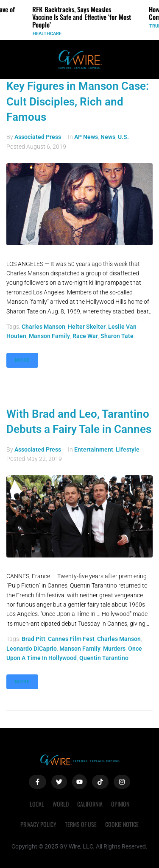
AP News (86, 137)
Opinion (120, 804)
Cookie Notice (122, 824)
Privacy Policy (38, 824)
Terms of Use (81, 824)
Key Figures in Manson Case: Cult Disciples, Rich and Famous (78, 101)
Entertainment (94, 449)
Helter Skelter (87, 327)
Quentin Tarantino (104, 658)
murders (114, 649)
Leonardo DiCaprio (32, 649)
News (108, 137)
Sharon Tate (117, 336)
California (90, 804)
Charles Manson (43, 327)
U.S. (123, 137)
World (61, 804)
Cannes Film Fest (71, 639)
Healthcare (47, 34)
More (22, 360)
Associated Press (38, 137)
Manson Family (49, 336)
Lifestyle (128, 449)
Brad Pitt (33, 639)
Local (37, 804)
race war (85, 336)
